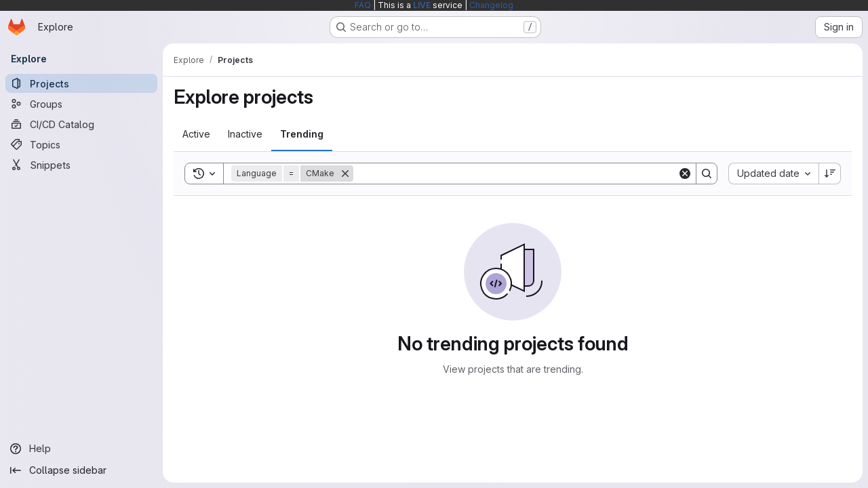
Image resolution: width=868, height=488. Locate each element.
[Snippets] (81, 165)
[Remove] (345, 174)
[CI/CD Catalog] (81, 124)
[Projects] (81, 83)
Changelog (491, 5)
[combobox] (773, 174)
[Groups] (81, 104)
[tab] (196, 134)
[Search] (515, 174)
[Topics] (81, 144)
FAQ (363, 5)
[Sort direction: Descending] (830, 174)
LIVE (422, 5)
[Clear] (685, 174)
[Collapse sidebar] (81, 470)
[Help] (81, 449)
